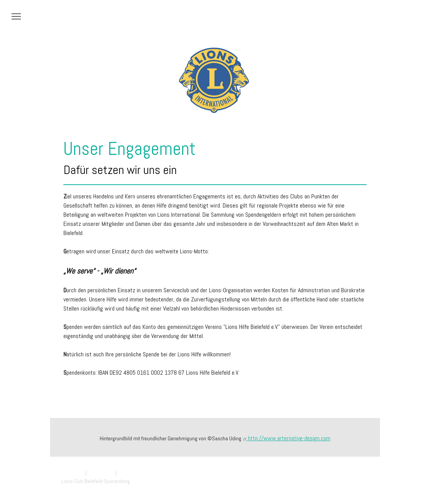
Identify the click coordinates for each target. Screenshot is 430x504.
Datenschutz (101, 473)
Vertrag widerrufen (141, 473)
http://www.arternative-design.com (288, 438)
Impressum (73, 473)
